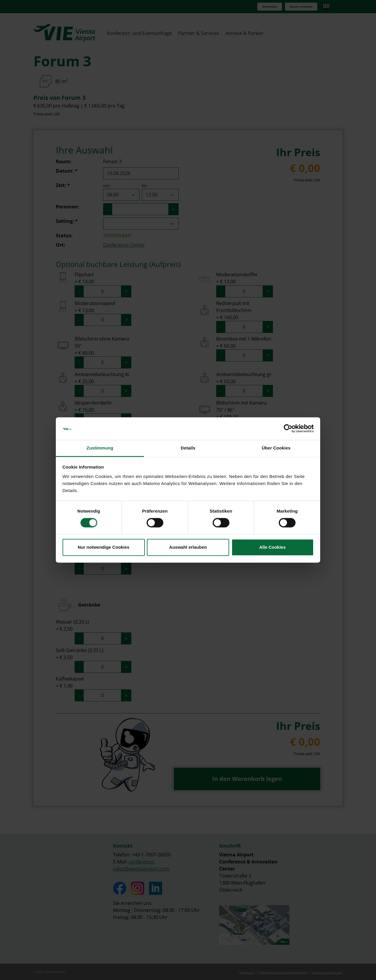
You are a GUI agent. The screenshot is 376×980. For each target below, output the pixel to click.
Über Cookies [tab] (276, 448)
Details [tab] (188, 448)
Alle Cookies (272, 547)
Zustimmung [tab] (100, 448)
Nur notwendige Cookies (104, 547)
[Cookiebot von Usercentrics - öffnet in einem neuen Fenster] (288, 429)
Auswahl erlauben (188, 547)
